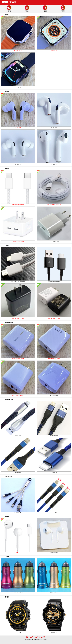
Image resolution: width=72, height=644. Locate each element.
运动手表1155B (18, 633)
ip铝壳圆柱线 (18, 472)
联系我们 (63, 11)
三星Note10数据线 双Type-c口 (18, 281)
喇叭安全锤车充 (54, 593)
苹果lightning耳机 (54, 553)
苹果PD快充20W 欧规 (54, 241)
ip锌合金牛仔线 (18, 435)
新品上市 (27, 11)
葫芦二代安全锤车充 (18, 593)
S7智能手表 (18, 87)
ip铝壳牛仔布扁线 (54, 435)
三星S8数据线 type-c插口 (54, 281)
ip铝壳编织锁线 (54, 472)
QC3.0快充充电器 (54, 395)
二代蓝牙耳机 (54, 164)
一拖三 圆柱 (54, 512)
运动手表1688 (54, 633)
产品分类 (9, 11)
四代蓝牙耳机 (54, 127)
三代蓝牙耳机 (18, 164)
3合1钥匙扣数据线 (18, 512)
